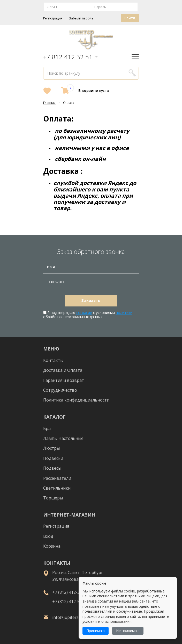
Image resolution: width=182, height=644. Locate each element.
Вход (48, 536)
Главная (49, 103)
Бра (47, 428)
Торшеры (53, 498)
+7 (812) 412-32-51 (70, 592)
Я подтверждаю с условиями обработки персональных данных (88, 315)
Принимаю (96, 631)
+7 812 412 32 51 (68, 57)
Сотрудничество (60, 390)
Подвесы (52, 468)
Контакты (53, 360)
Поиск (132, 73)
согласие (84, 313)
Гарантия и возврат (64, 380)
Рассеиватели (57, 478)
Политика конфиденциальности (76, 400)
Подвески (53, 458)
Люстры (51, 448)
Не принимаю (128, 631)
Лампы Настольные (63, 438)
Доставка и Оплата (63, 370)
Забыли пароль (81, 18)
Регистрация (53, 18)
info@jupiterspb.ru (71, 617)
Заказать (91, 300)
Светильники (57, 488)
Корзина (52, 546)
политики (124, 313)
